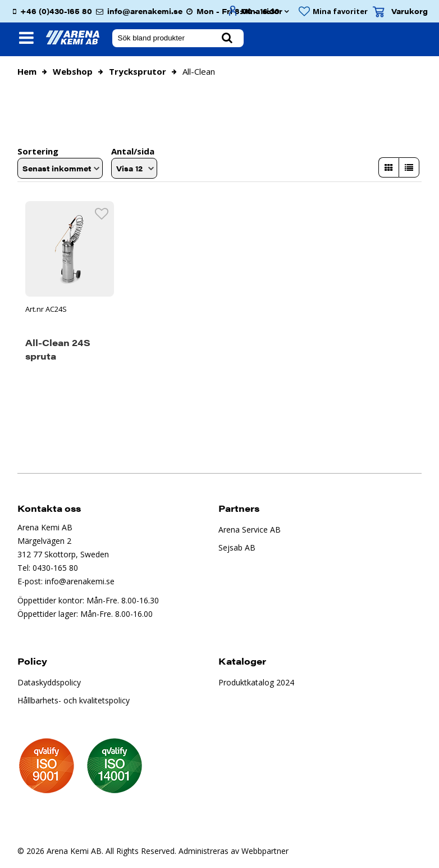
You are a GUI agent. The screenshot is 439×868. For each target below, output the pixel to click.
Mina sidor (262, 11)
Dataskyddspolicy (49, 681)
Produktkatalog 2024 (256, 681)
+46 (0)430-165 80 (56, 11)
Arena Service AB (250, 528)
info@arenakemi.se (145, 11)
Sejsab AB (237, 546)
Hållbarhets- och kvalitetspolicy (74, 699)
